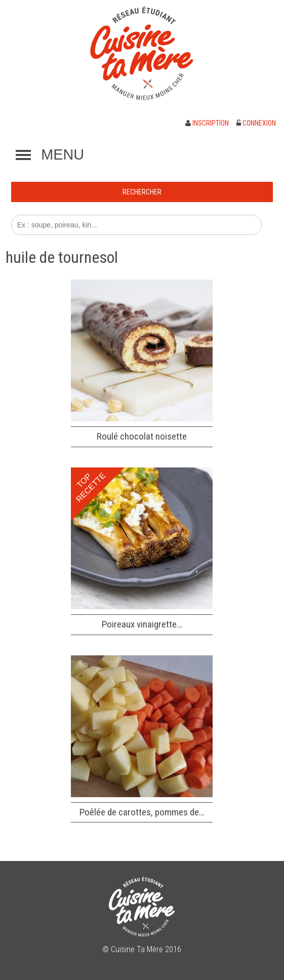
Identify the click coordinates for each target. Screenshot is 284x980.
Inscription (207, 123)
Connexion (256, 123)
